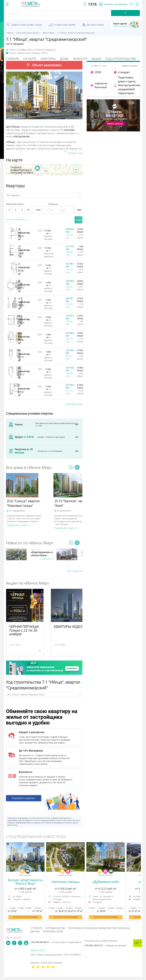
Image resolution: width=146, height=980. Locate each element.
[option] (28, 500)
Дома (64, 59)
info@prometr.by (38, 950)
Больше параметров (15, 219)
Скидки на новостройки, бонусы (27, 25)
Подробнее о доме (18, 525)
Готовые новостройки (64, 25)
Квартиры (48, 59)
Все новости (75, 571)
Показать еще (75, 153)
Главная (12, 59)
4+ (28, 210)
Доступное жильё (95, 25)
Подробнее (47, 559)
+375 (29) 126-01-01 (105, 945)
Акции (96, 59)
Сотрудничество (55, 928)
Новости (80, 59)
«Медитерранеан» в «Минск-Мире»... (42, 554)
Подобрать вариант (24, 799)
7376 (92, 4)
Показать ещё (74, 404)
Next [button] (77, 467)
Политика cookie (53, 931)
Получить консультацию (25, 917)
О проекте (36, 928)
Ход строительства (121, 59)
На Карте (30, 59)
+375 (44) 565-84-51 (56, 942)
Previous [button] (71, 467)
